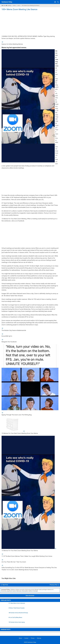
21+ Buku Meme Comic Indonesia (17, 603)
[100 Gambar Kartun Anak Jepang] (4, 624)
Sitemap (39, 638)
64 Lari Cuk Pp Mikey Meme (15, 617)
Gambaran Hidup (7, 2)
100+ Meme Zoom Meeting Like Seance (19, 9)
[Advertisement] (30, 23)
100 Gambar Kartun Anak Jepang (17, 622)
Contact (26, 638)
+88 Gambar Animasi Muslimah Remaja (18, 613)
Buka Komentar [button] (30, 596)
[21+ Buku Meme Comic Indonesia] (4, 605)
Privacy (33, 638)
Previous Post (54, 585)
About (20, 638)
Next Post (5, 585)
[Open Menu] (55, 2)
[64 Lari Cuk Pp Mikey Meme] (4, 619)
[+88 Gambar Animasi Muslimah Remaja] (4, 614)
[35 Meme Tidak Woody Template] (4, 609)
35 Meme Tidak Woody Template (17, 608)
